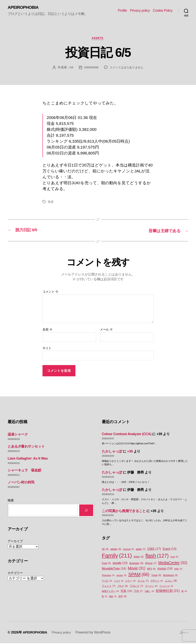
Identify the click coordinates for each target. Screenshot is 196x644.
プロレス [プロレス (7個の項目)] (136, 587)
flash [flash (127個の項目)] (157, 556)
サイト (47, 349)
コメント (50, 292)
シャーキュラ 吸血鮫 (24, 471)
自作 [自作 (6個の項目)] (122, 597)
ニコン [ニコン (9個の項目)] (171, 581)
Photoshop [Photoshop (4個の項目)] (108, 576)
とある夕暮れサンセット (26, 447)
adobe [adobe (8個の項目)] (116, 550)
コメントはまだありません (127, 68)
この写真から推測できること (124, 511)
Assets (98, 39)
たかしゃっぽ (112, 452)
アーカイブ (15, 542)
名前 (47, 330)
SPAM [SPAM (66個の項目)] (139, 575)
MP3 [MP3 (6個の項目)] (151, 569)
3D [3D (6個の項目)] (105, 550)
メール (106, 330)
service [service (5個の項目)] (121, 576)
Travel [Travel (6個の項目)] (156, 576)
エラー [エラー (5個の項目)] (130, 582)
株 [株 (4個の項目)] (184, 592)
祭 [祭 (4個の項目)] (105, 597)
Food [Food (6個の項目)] (106, 564)
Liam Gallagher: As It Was (28, 459)
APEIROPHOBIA (24, 8)
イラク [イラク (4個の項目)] (119, 582)
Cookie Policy (163, 11)
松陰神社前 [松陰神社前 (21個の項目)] (168, 592)
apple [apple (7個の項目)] (140, 550)
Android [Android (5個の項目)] (128, 550)
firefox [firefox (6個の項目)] (139, 557)
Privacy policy (140, 11)
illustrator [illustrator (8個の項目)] (136, 564)
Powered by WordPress (96, 633)
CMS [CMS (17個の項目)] (154, 549)
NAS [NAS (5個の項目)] (178, 569)
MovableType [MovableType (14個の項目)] (114, 569)
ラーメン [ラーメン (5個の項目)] (151, 587)
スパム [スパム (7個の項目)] (143, 581)
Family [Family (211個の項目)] (117, 556)
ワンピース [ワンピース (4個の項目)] (166, 587)
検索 (11, 501)
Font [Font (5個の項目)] (174, 557)
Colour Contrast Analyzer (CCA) (127, 435)
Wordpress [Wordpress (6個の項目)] (170, 576)
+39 (69, 68)
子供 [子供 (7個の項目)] (138, 592)
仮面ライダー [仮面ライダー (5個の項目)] (110, 592)
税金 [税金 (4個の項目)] (113, 597)
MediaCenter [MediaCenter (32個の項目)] (173, 563)
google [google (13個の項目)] (120, 564)
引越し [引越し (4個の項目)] (149, 592)
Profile (122, 11)
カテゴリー (15, 573)
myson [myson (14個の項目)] (165, 569)
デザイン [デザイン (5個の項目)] (157, 582)
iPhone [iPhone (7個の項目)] (151, 564)
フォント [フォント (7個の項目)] (109, 587)
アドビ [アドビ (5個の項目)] (107, 582)
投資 (51, 203)
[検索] (86, 511)
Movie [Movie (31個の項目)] (137, 569)
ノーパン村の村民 (21, 483)
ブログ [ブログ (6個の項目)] (123, 587)
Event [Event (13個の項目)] (169, 549)
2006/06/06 (90, 68)
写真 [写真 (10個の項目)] (126, 592)
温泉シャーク (18, 435)
